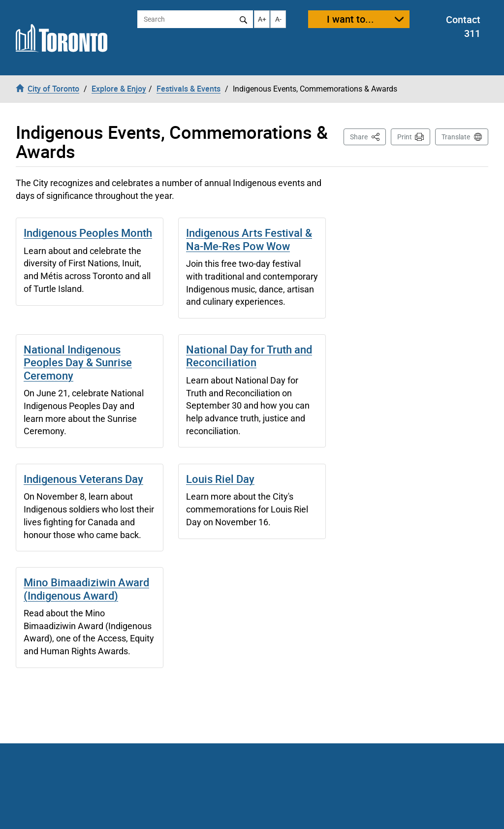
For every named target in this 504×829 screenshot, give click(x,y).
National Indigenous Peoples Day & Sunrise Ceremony (78, 362)
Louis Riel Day (220, 479)
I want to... (350, 19)
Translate (456, 137)
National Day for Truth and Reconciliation (249, 356)
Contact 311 (463, 27)
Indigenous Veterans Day (83, 479)
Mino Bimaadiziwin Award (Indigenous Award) (86, 589)
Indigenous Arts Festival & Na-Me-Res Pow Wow (249, 239)
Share (368, 136)
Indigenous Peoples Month (88, 233)
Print (405, 137)
